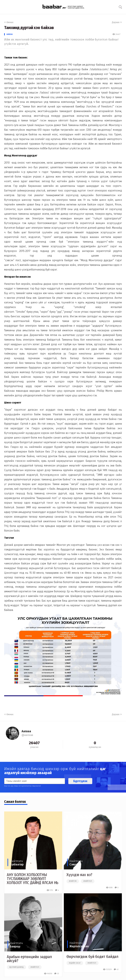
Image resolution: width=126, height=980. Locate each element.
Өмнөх (9, 22)
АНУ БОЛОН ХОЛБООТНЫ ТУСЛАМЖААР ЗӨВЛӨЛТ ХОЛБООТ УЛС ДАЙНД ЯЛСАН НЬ (33, 879)
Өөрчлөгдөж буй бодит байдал (92, 957)
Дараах (117, 22)
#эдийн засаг (75, 963)
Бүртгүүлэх (80, 781)
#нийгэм (73, 881)
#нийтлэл (88, 881)
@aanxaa (27, 735)
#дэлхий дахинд (16, 967)
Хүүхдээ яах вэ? (79, 875)
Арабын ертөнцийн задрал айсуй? (29, 959)
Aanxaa (10, 34)
